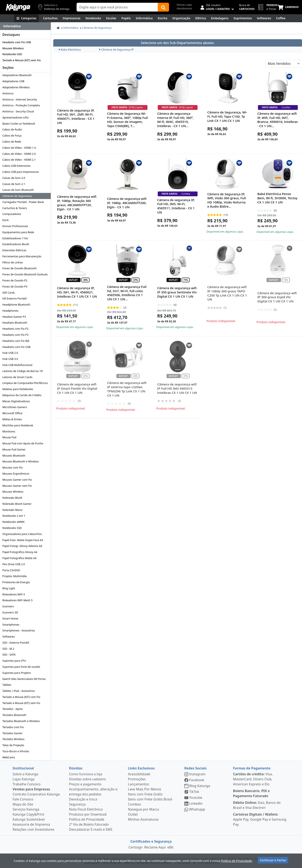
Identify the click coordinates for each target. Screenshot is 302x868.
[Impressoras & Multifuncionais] (72, 18)
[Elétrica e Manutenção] (201, 18)
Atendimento (184, 8)
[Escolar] (111, 18)
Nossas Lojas (184, 5)
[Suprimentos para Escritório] (243, 18)
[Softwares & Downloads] (264, 18)
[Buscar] (163, 7)
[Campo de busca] (117, 7)
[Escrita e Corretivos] (163, 18)
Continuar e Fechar (273, 860)
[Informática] (144, 18)
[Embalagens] (220, 18)
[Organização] (181, 18)
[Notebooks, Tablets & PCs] (93, 18)
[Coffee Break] (281, 18)
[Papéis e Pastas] (126, 18)
